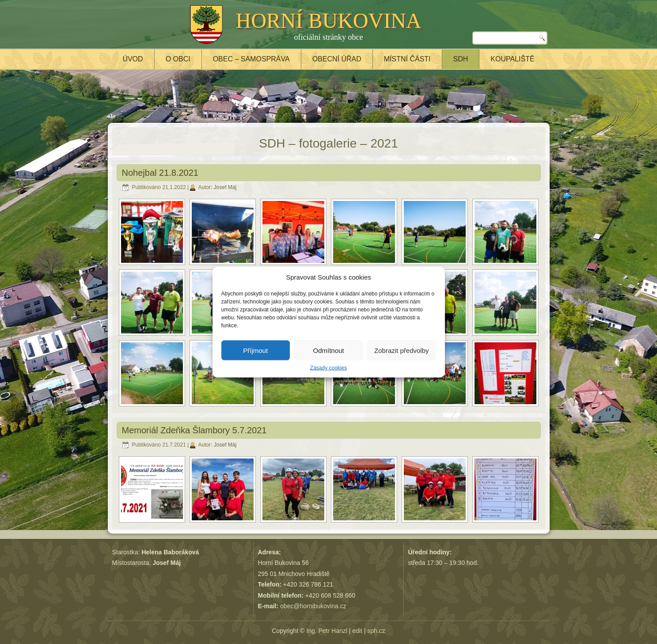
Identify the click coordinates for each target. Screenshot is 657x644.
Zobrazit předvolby (401, 350)
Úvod (133, 59)
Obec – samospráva (251, 59)
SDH (461, 59)
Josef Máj (225, 187)
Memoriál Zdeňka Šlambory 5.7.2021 (194, 430)
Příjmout (255, 350)
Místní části (407, 59)
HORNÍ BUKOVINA (329, 21)
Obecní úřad (337, 59)
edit (357, 631)
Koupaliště (512, 59)
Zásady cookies (328, 368)
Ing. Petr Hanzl (327, 631)
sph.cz (376, 631)
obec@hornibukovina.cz (313, 606)
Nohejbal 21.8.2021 (160, 173)
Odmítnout (328, 350)
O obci (178, 59)
